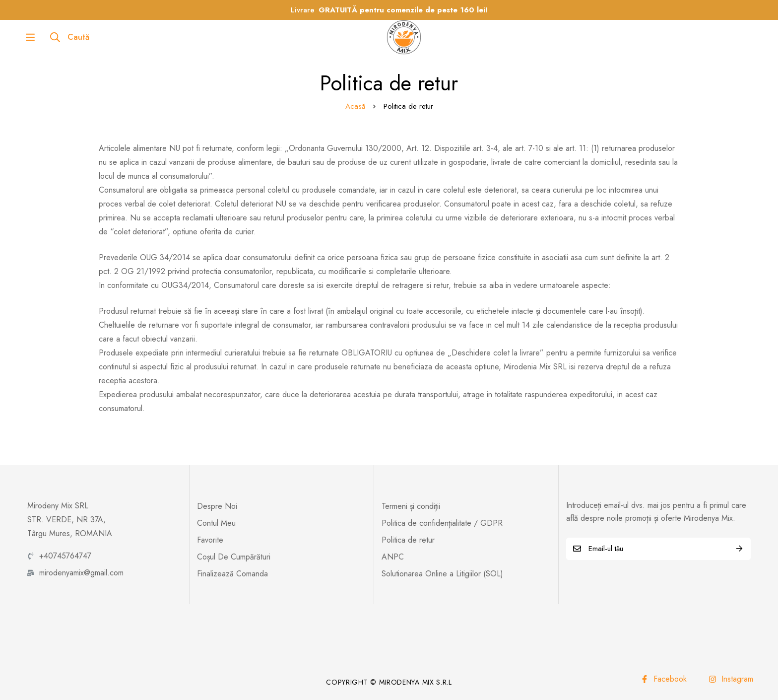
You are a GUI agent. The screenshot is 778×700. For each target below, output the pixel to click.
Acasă (355, 106)
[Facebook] (664, 679)
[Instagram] (731, 679)
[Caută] (45, 37)
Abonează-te (740, 549)
